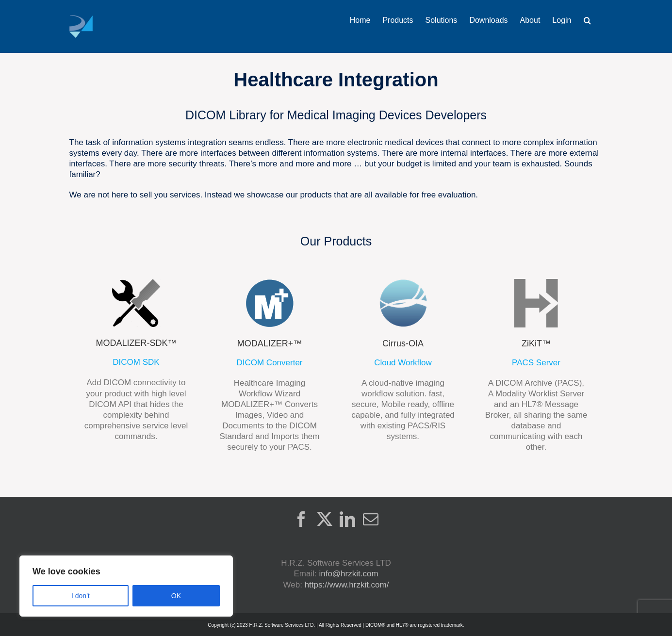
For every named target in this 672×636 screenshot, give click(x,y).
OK (176, 596)
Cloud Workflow (403, 363)
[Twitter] (325, 519)
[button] (587, 20)
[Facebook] (301, 519)
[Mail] (371, 519)
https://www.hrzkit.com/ (347, 585)
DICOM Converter (269, 363)
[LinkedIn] (347, 519)
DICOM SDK (136, 362)
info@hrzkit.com (348, 574)
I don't (81, 596)
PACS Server (536, 363)
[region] (126, 586)
